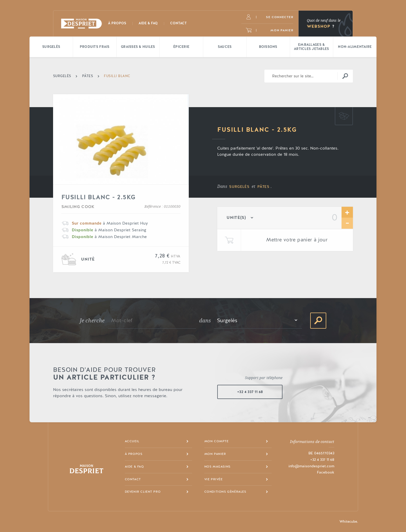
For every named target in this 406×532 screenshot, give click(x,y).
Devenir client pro (143, 492)
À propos (134, 454)
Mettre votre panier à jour (297, 240)
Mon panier (215, 454)
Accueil (132, 441)
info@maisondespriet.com (311, 466)
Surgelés (239, 187)
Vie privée (213, 479)
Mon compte (216, 441)
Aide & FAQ (134, 467)
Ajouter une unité (347, 212)
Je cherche (92, 321)
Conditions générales (225, 492)
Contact (133, 479)
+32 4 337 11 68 (250, 392)
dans (205, 321)
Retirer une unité (347, 223)
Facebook (326, 472)
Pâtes (263, 187)
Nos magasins (217, 467)
